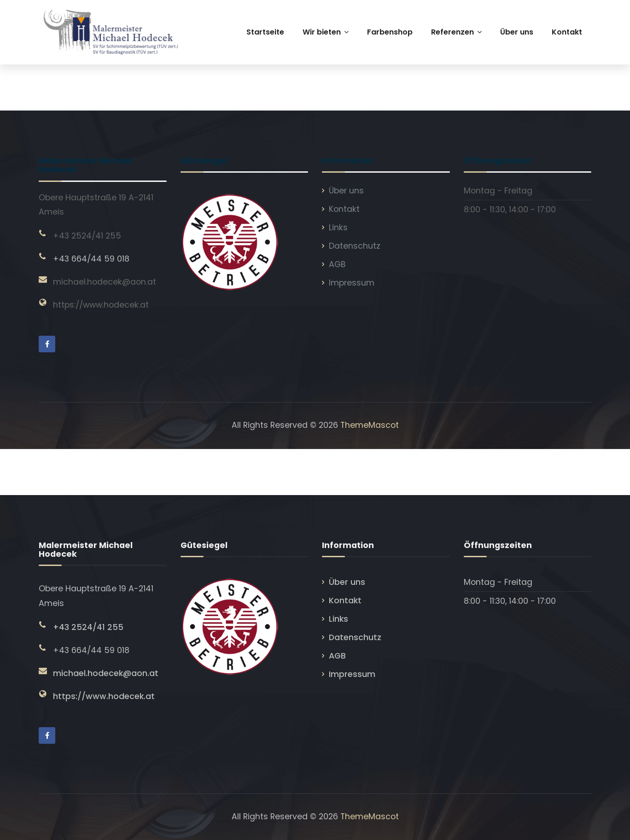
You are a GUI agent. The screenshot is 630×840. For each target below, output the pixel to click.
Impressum (352, 283)
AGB (337, 264)
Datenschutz (355, 246)
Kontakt (344, 209)
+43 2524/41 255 (87, 236)
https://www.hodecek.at (101, 305)
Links (338, 227)
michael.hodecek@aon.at (105, 282)
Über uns (346, 191)
